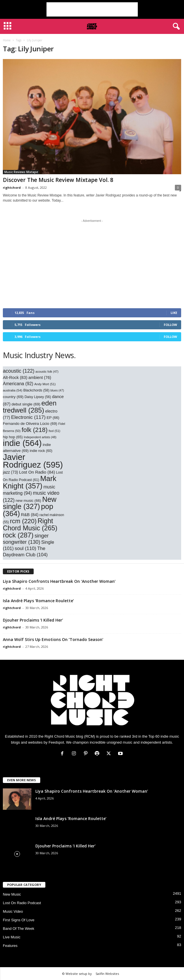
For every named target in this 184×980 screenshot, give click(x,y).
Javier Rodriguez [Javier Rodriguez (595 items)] (33, 461)
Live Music (12, 937)
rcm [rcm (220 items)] (23, 521)
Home (7, 40)
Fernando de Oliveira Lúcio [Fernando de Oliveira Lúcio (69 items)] (30, 424)
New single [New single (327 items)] (30, 503)
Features (10, 946)
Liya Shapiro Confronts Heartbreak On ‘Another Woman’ (59, 581)
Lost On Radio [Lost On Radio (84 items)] (37, 472)
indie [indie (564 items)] (22, 443)
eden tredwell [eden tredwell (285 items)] (30, 407)
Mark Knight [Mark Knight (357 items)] (30, 482)
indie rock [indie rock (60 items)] (41, 451)
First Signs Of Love (19, 920)
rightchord (12, 187)
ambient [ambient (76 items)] (40, 378)
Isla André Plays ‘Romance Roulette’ (38, 601)
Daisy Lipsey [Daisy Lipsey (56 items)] (38, 397)
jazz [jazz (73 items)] (10, 472)
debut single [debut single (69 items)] (26, 404)
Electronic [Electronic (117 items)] (28, 417)
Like (174, 313)
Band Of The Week (19, 929)
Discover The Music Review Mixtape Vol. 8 (58, 180)
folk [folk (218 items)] (35, 430)
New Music (12, 894)
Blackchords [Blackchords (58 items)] (36, 390)
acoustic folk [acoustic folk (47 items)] (47, 372)
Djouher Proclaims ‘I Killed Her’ (33, 620)
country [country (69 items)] (13, 397)
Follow (170, 325)
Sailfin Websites (107, 974)
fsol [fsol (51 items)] (54, 431)
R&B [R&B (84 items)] (30, 515)
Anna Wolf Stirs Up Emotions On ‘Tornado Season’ (53, 639)
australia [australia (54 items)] (13, 390)
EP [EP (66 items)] (53, 418)
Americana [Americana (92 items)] (18, 384)
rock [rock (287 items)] (18, 535)
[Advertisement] (92, 9)
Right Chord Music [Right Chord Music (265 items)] (30, 525)
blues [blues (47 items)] (57, 390)
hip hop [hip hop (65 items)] (13, 437)
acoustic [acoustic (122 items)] (19, 371)
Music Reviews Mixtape (21, 172)
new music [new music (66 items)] (29, 501)
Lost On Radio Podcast (22, 903)
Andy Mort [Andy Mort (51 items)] (45, 384)
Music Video (13, 911)
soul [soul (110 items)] (26, 548)
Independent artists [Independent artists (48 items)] (40, 437)
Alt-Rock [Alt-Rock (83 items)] (15, 378)
